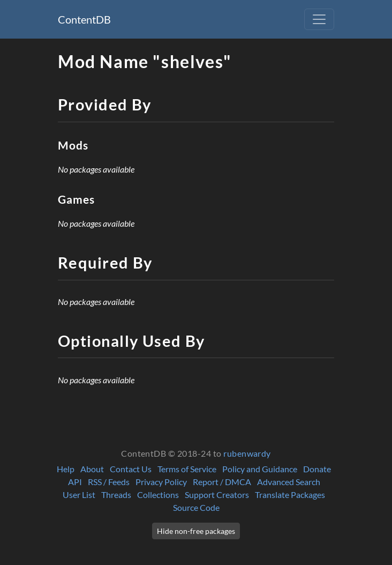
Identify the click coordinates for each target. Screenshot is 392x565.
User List (79, 495)
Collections (158, 495)
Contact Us (131, 469)
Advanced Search (289, 482)
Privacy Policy (161, 482)
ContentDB (84, 19)
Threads (116, 495)
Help (66, 469)
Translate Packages (290, 495)
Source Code (196, 507)
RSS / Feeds (109, 482)
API (75, 482)
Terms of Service (187, 469)
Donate (317, 469)
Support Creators (217, 495)
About (92, 469)
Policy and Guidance (260, 469)
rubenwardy (247, 453)
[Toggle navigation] (319, 19)
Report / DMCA (222, 482)
